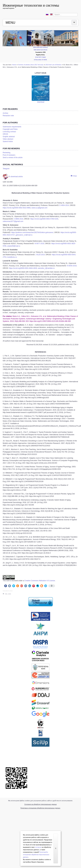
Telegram (6, 169)
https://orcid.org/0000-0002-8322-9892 (17, 208)
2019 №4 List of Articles (53, 65)
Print (74, 176)
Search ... (53, 13)
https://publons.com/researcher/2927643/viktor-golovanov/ (32, 232)
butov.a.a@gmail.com (39, 208)
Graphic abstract (9, 137)
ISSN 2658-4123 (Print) (40, 50)
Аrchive (5, 113)
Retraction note (8, 116)
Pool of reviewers (9, 155)
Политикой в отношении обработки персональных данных (36, 855)
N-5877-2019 (39, 244)
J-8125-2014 (40, 255)
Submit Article (8, 141)
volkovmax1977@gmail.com (13, 221)
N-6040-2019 (72, 266)
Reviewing (6, 153)
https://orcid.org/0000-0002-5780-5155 (44, 219)
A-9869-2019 (18, 219)
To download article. (13, 177)
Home (14, 65)
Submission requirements (12, 127)
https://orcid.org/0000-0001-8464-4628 (23, 268)
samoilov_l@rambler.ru (46, 268)
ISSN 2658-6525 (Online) (40, 47)
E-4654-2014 (64, 205)
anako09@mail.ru (14, 246)
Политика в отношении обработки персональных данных (40, 808)
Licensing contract (9, 132)
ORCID (5, 134)
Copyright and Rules (10, 129)
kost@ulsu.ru (12, 257)
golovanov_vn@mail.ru (24, 235)
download (41, 102)
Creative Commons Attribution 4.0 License (40, 581)
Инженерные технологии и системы (31, 5)
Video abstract (8, 139)
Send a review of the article (13, 158)
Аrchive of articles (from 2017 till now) (31, 65)
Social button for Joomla (8, 591)
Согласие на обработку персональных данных (40, 804)
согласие (38, 847)
